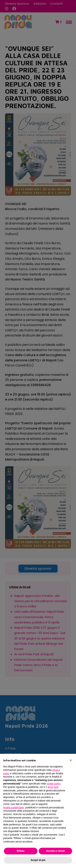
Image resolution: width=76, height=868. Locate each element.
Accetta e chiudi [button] (55, 851)
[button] (71, 760)
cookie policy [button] (54, 784)
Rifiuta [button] (21, 851)
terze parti (53, 787)
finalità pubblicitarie (14, 808)
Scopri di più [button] (38, 860)
